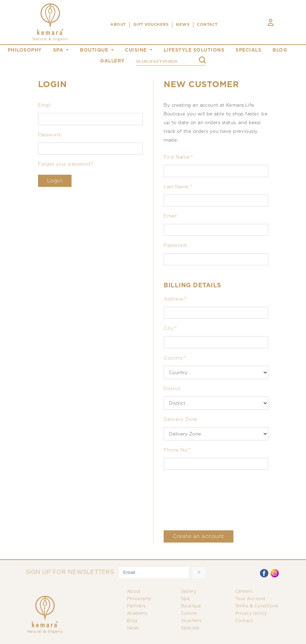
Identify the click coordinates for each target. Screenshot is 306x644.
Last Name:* (178, 187)
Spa (185, 599)
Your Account (251, 599)
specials (248, 50)
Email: (45, 105)
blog (280, 50)
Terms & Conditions (257, 606)
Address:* (175, 299)
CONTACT (207, 25)
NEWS (183, 25)
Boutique (191, 606)
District (172, 389)
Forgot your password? (66, 164)
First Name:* (178, 157)
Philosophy (139, 599)
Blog (132, 621)
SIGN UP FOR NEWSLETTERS (70, 572)
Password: (50, 135)
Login (55, 181)
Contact (244, 621)
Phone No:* (177, 450)
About (134, 592)
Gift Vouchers (151, 25)
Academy (137, 613)
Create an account (199, 536)
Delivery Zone (180, 420)
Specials (190, 628)
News (133, 628)
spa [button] (59, 50)
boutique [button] (95, 50)
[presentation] (217, 500)
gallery (113, 61)
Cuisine (189, 613)
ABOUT (118, 25)
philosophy (25, 50)
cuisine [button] (137, 50)
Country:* (175, 358)
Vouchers (191, 621)
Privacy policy (251, 613)
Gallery (189, 592)
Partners (136, 606)
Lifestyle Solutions (194, 50)
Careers (244, 592)
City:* (170, 329)
